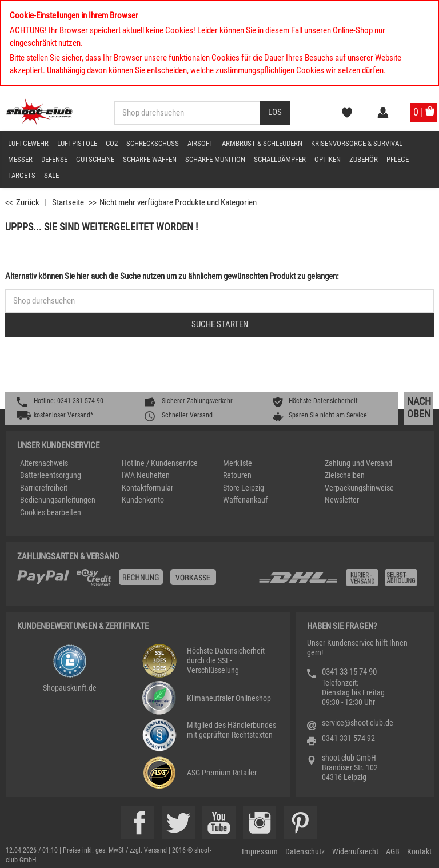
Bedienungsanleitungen (58, 500)
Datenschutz (305, 851)
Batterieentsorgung (51, 475)
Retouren (237, 475)
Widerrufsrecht (355, 851)
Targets (22, 175)
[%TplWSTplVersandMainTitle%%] (134, 582)
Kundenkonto (143, 500)
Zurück (28, 202)
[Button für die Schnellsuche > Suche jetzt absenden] (219, 325)
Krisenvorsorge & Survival (357, 143)
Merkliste (238, 463)
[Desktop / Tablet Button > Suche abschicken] (275, 113)
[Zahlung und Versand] (340, 582)
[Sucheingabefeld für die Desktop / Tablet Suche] (187, 113)
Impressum (260, 851)
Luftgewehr (28, 143)
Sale (51, 175)
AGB (393, 851)
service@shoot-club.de (358, 723)
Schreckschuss (153, 143)
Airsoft (200, 143)
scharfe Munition (215, 159)
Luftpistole (77, 143)
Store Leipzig (244, 488)
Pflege (398, 159)
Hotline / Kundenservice (160, 463)
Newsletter (342, 500)
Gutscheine (95, 159)
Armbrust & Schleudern (262, 143)
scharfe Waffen (150, 159)
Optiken (328, 159)
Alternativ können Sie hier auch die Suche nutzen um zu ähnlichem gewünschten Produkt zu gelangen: (172, 276)
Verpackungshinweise (359, 488)
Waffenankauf (245, 500)
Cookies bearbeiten (51, 512)
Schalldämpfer (280, 159)
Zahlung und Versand (358, 463)
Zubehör (364, 159)
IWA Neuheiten (146, 475)
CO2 (112, 143)
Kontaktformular (147, 488)
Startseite (68, 202)
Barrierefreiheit (44, 488)
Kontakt (419, 851)
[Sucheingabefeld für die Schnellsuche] (219, 301)
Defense (54, 159)
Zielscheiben (345, 475)
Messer (20, 159)
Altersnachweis (44, 463)
